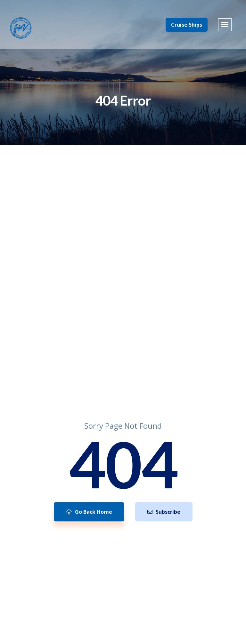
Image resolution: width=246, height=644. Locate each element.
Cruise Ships (187, 25)
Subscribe (164, 512)
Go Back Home (89, 512)
